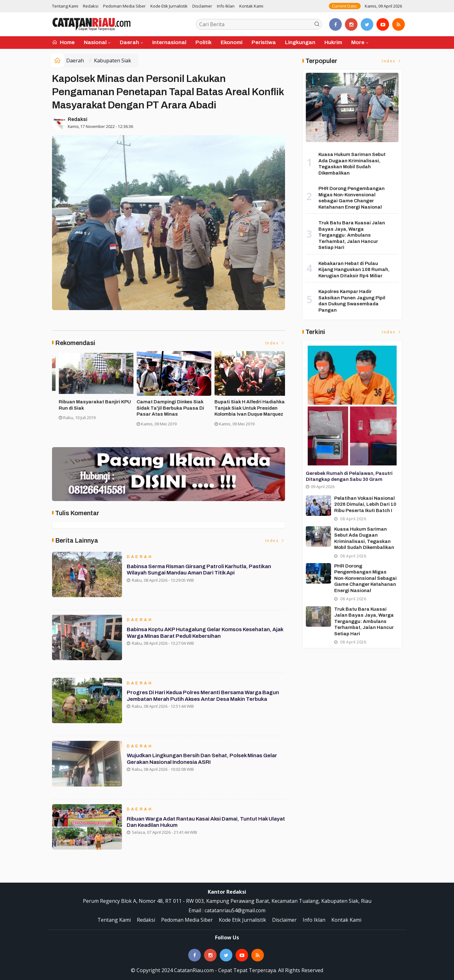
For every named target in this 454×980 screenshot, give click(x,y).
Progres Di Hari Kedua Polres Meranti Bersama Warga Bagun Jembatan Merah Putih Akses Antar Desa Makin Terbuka (204, 696)
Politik (204, 42)
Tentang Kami (65, 6)
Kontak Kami (251, 6)
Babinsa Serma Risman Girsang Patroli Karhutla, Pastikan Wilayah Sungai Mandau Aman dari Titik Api (201, 570)
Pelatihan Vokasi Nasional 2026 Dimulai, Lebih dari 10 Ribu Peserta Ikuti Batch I (365, 504)
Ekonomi (232, 42)
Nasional (95, 42)
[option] (91, 394)
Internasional (169, 42)
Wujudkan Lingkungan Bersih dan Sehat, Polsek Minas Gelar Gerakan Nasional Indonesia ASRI (203, 759)
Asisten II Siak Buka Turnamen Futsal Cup (165, 405)
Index (275, 343)
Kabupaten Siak (113, 61)
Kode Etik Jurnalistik (169, 6)
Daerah (129, 42)
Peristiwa (264, 42)
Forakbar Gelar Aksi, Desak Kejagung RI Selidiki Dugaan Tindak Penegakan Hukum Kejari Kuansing (89, 411)
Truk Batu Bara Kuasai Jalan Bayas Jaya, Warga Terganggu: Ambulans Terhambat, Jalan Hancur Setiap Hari (352, 235)
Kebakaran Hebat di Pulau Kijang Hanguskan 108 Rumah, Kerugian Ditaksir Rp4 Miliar (354, 270)
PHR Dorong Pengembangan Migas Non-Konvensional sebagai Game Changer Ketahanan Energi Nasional (365, 578)
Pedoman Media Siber (124, 6)
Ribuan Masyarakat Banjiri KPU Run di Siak (244, 405)
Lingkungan (300, 42)
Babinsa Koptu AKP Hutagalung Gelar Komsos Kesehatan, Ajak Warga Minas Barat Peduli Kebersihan (200, 633)
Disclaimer (202, 6)
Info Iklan (226, 6)
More (358, 42)
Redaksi (91, 6)
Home (63, 42)
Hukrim (333, 42)
